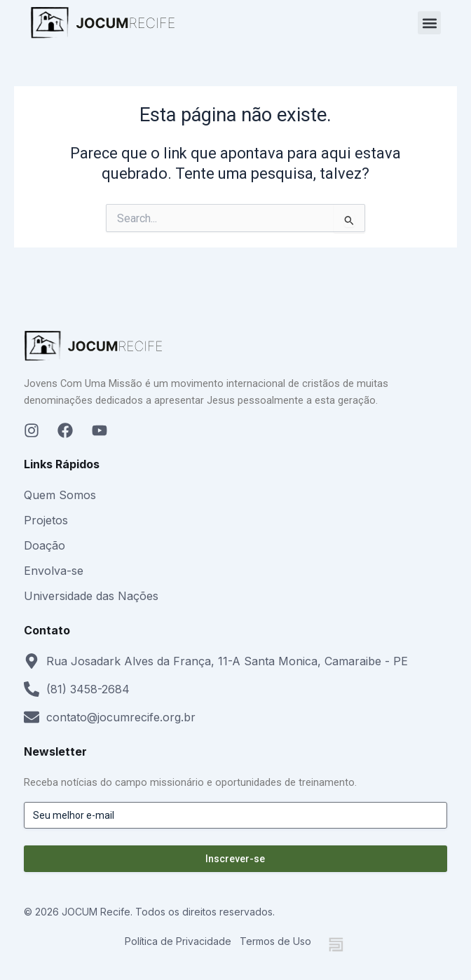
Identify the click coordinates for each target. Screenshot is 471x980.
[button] (429, 23)
